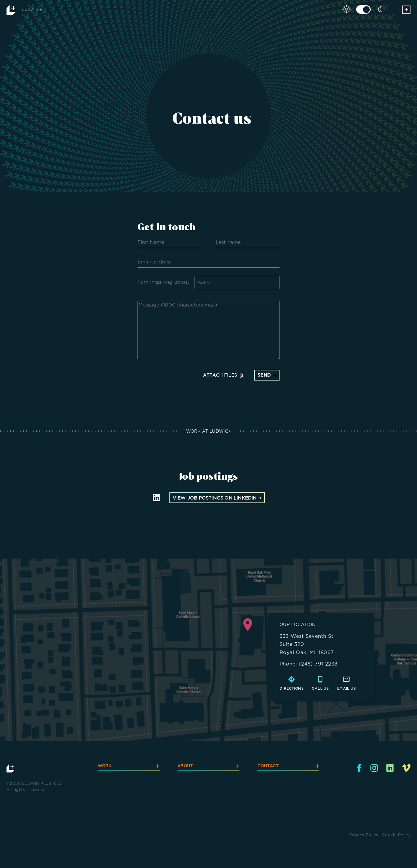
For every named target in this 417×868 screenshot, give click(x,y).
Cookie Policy (396, 835)
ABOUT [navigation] (208, 767)
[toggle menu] (406, 11)
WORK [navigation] (129, 767)
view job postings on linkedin (217, 498)
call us (320, 688)
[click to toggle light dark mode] (363, 9)
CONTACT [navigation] (288, 767)
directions (292, 688)
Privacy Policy (364, 835)
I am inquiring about (163, 282)
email (344, 688)
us (353, 688)
